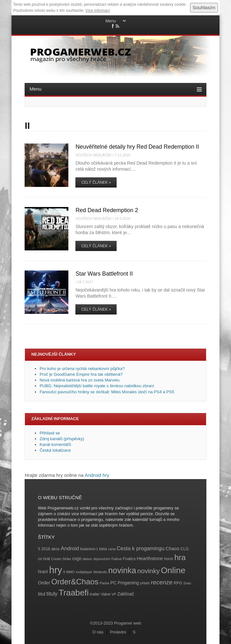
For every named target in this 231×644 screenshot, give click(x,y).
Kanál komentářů (55, 444)
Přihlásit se (50, 433)
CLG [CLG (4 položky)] (185, 549)
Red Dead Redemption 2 (107, 210)
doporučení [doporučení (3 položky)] (102, 559)
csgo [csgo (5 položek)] (77, 559)
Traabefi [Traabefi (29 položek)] (74, 593)
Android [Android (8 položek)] (70, 548)
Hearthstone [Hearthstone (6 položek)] (150, 558)
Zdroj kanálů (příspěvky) (62, 439)
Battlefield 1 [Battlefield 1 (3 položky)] (89, 549)
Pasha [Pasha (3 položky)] (104, 583)
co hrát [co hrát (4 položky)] (44, 559)
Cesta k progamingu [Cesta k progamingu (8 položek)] (140, 548)
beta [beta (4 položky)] (103, 549)
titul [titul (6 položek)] (42, 594)
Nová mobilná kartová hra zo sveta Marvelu (80, 380)
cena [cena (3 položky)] (112, 549)
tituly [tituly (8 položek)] (52, 594)
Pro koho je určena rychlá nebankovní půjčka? (83, 369)
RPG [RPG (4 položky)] (178, 583)
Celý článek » (96, 182)
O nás (98, 632)
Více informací (98, 11)
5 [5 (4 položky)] (39, 549)
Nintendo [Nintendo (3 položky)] (100, 572)
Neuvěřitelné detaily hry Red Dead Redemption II (137, 147)
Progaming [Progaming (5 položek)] (128, 583)
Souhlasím (204, 7)
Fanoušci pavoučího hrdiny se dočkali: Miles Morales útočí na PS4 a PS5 (107, 392)
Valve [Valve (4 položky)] (106, 594)
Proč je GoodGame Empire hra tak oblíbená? (81, 374)
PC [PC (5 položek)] (114, 583)
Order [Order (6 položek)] (44, 583)
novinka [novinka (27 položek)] (122, 570)
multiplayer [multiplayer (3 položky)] (84, 572)
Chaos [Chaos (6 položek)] (172, 548)
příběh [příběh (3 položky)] (145, 583)
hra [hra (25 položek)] (180, 557)
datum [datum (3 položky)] (88, 559)
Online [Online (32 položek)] (173, 570)
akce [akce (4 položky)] (55, 549)
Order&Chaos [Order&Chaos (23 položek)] (75, 582)
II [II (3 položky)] (64, 572)
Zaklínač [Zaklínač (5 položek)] (126, 594)
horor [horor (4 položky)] (169, 559)
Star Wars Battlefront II (104, 274)
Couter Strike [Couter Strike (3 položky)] (61, 559)
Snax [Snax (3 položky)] (187, 583)
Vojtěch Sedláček (93, 155)
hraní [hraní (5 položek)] (43, 572)
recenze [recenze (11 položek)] (162, 582)
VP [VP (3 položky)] (114, 594)
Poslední (118, 632)
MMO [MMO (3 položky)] (71, 572)
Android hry (97, 475)
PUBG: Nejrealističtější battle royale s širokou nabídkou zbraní (97, 386)
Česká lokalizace (55, 450)
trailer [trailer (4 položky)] (95, 594)
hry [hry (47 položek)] (56, 570)
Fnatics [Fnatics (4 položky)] (129, 559)
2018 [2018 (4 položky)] (46, 549)
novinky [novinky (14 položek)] (149, 571)
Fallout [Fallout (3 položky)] (117, 559)
